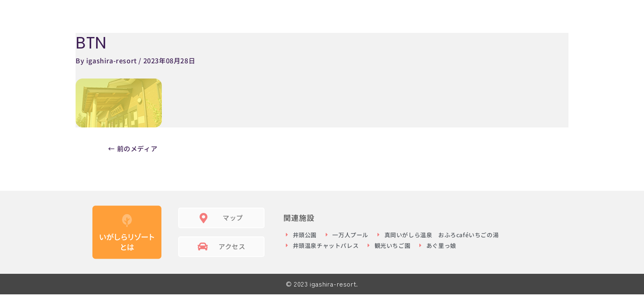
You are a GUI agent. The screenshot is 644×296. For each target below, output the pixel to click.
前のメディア (133, 148)
